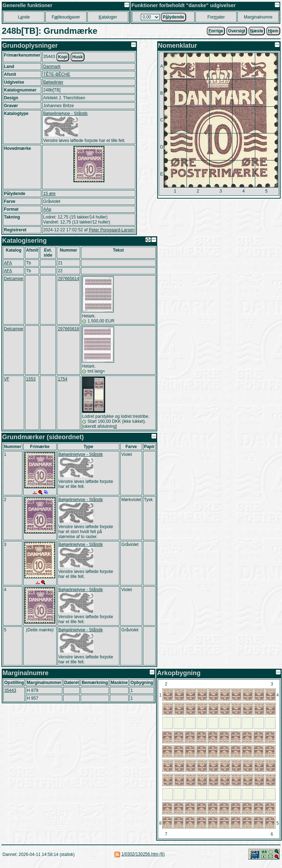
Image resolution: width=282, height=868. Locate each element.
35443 (10, 690)
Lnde (24, 17)
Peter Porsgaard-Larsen (112, 230)
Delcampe (14, 279)
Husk (78, 57)
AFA (8, 263)
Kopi (63, 57)
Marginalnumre (258, 17)
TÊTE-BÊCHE (57, 74)
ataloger (108, 17)
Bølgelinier (53, 82)
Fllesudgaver (66, 17)
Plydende (173, 17)
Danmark (52, 67)
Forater (216, 17)
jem (273, 31)
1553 (31, 379)
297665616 (68, 329)
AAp (47, 209)
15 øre (49, 194)
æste (257, 31)
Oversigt (237, 31)
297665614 (68, 279)
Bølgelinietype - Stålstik (65, 114)
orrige (216, 31)
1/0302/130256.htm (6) (143, 854)
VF (7, 379)
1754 (63, 379)
